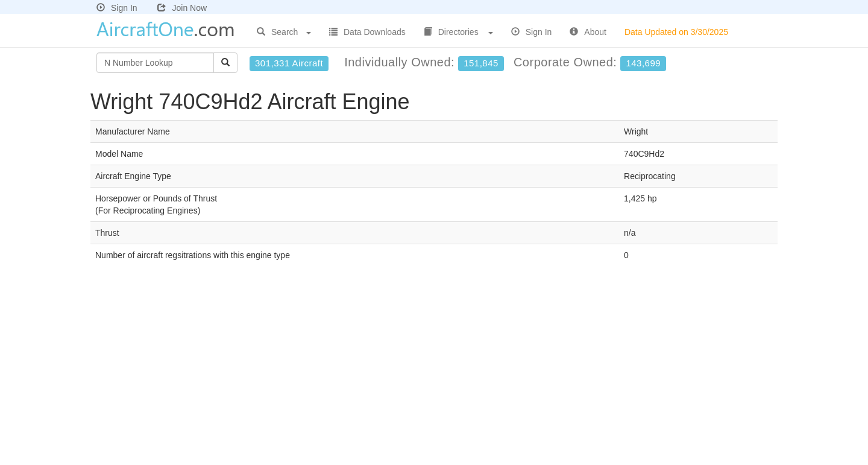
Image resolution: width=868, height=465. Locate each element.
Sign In (117, 8)
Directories (458, 32)
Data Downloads (367, 32)
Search (284, 32)
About (588, 32)
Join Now (182, 8)
